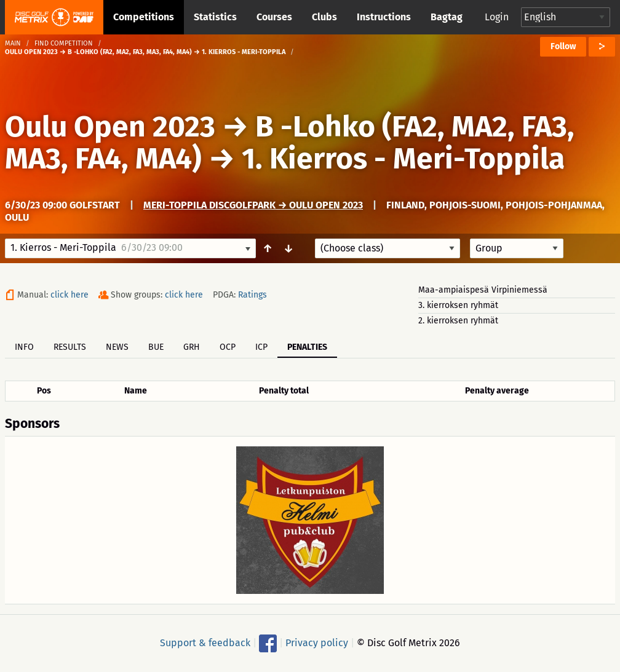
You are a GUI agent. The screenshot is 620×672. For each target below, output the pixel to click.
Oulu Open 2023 (110, 127)
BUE (156, 347)
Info (24, 347)
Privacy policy (317, 643)
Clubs (324, 17)
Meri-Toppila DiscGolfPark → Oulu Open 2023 (253, 205)
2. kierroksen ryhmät (458, 321)
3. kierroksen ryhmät (458, 305)
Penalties (307, 347)
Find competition (64, 43)
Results (70, 347)
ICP (261, 347)
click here (70, 295)
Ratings (252, 295)
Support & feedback (205, 643)
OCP (228, 347)
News (117, 347)
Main (13, 43)
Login (497, 17)
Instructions (384, 17)
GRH (192, 347)
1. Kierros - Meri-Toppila (403, 159)
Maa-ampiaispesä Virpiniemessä (483, 290)
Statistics (215, 17)
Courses (274, 17)
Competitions (144, 17)
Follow (563, 46)
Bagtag (447, 17)
